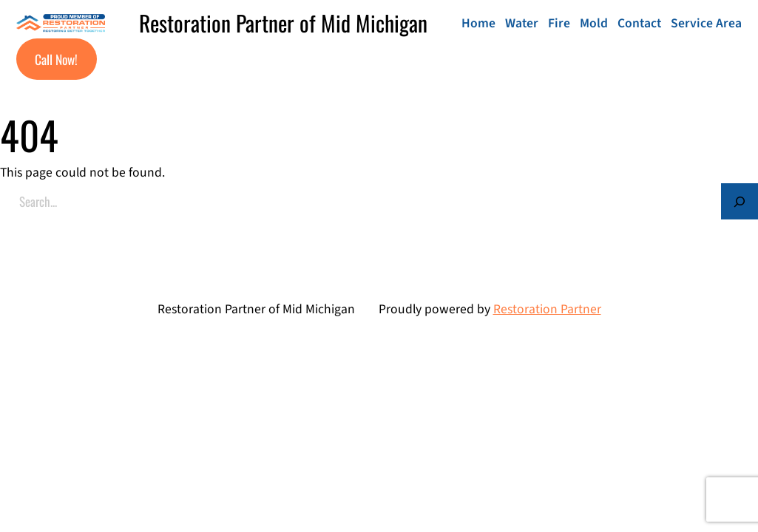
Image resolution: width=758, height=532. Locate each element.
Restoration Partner (547, 309)
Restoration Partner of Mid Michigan (283, 23)
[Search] (740, 202)
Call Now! (56, 59)
